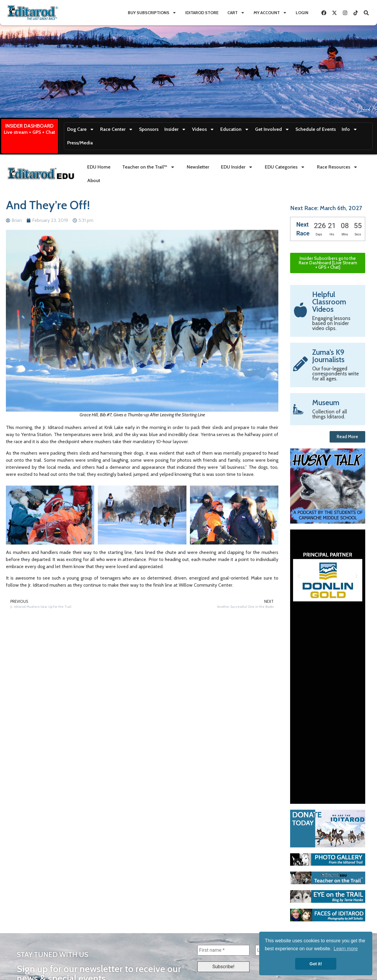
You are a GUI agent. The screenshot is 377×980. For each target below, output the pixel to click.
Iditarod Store (202, 13)
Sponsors (149, 129)
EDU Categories (285, 167)
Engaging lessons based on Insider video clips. (331, 323)
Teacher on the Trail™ (149, 167)
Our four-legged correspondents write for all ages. (335, 374)
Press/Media (80, 143)
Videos (203, 129)
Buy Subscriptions (152, 13)
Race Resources (337, 167)
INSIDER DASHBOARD (29, 126)
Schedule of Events (316, 129)
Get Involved (272, 129)
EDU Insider (237, 167)
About (94, 180)
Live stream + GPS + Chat (29, 132)
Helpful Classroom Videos (329, 302)
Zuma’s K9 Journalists (328, 356)
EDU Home (99, 167)
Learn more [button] (346, 949)
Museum (326, 402)
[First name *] (223, 950)
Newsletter (198, 167)
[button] (299, 576)
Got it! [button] (316, 964)
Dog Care (81, 129)
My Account (270, 13)
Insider (175, 129)
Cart (236, 13)
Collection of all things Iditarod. (330, 414)
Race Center (117, 129)
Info (350, 129)
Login (302, 13)
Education (235, 129)
